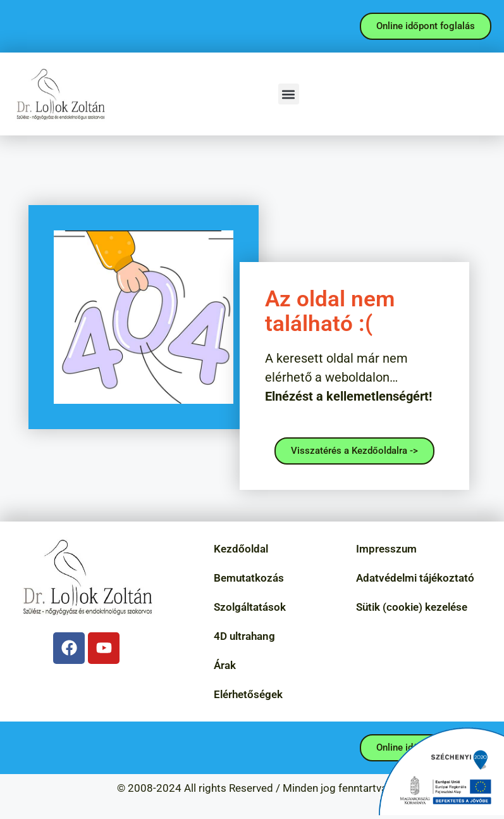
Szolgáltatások (250, 607)
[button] (289, 94)
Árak (225, 665)
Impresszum (386, 549)
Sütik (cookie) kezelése (412, 607)
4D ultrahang (244, 636)
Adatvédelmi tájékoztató (415, 578)
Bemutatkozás (249, 578)
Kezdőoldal (241, 549)
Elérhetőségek (248, 694)
